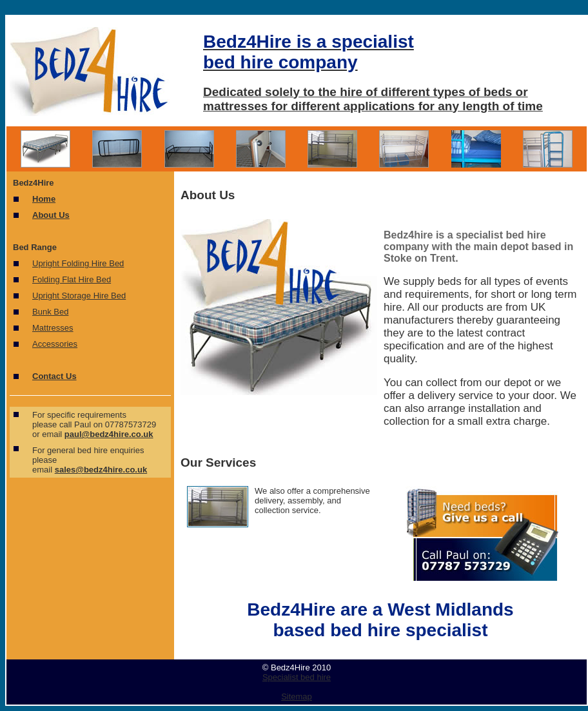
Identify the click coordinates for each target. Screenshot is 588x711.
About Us (51, 215)
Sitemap (297, 696)
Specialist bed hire (297, 677)
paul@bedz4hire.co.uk (109, 434)
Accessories (55, 344)
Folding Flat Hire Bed (72, 279)
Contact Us (54, 376)
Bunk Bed (50, 312)
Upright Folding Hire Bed (78, 263)
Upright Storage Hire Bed (79, 296)
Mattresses (53, 328)
